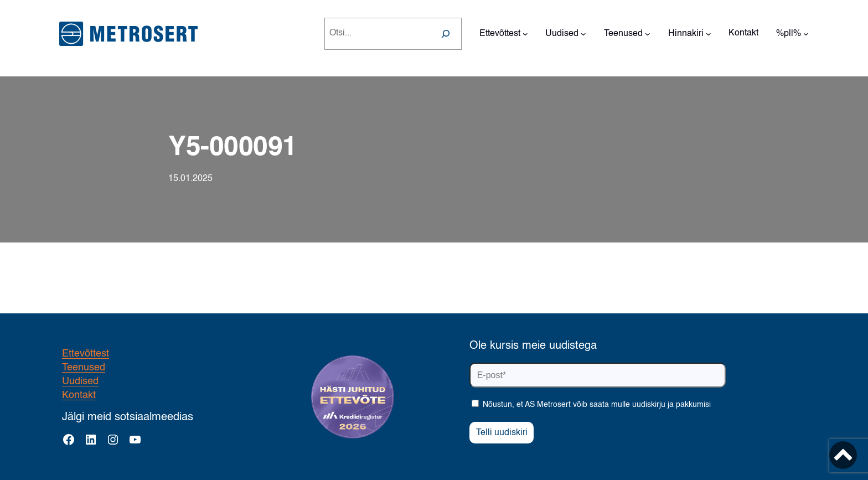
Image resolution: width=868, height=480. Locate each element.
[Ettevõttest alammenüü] (525, 34)
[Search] (446, 34)
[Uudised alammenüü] (583, 34)
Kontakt (79, 395)
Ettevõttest (86, 354)
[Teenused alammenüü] (648, 34)
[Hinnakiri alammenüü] (709, 34)
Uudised (80, 381)
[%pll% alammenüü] (806, 34)
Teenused (84, 368)
